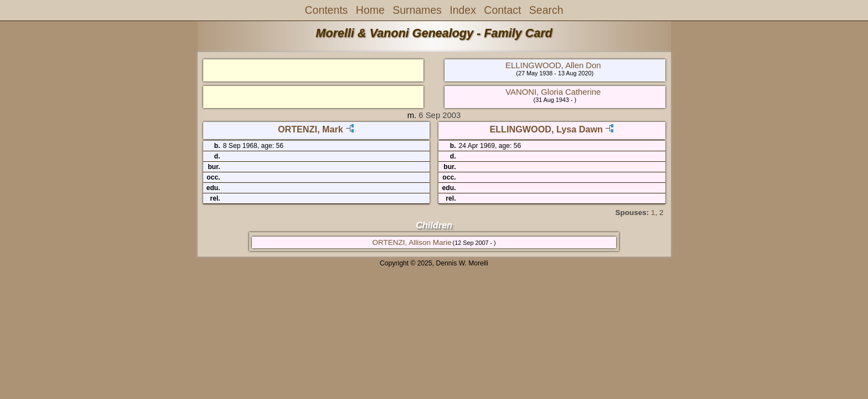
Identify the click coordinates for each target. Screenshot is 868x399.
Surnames (417, 10)
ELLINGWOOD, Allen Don (553, 65)
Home (370, 10)
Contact (502, 10)
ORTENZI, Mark (311, 129)
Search (546, 10)
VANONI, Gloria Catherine (553, 92)
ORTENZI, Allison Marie (412, 242)
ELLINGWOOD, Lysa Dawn (546, 129)
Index (463, 10)
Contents (327, 10)
